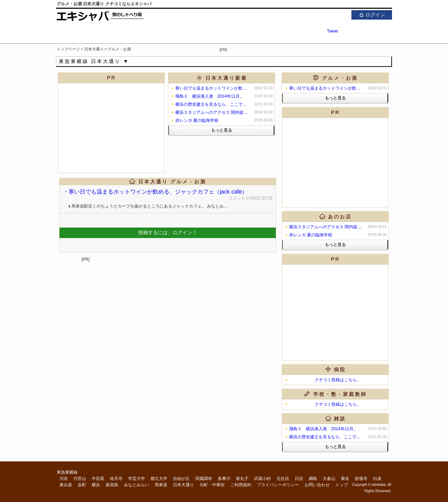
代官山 (80, 479)
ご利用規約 (241, 485)
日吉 (299, 479)
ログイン (372, 15)
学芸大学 (136, 479)
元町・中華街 (212, 485)
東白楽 (66, 485)
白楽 (377, 479)
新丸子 (242, 479)
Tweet (332, 31)
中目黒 (98, 479)
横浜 (96, 485)
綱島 (313, 479)
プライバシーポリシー (278, 485)
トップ (342, 485)
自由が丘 (181, 479)
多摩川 (224, 479)
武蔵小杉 (262, 479)
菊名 (345, 479)
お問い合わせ (317, 485)
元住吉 (283, 479)
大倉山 (329, 479)
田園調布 (204, 479)
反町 (82, 485)
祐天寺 (116, 479)
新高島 (112, 485)
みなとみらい (136, 485)
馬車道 (161, 485)
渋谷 (64, 479)
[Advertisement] (310, 48)
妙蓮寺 (361, 479)
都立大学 (159, 479)
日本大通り (183, 485)
